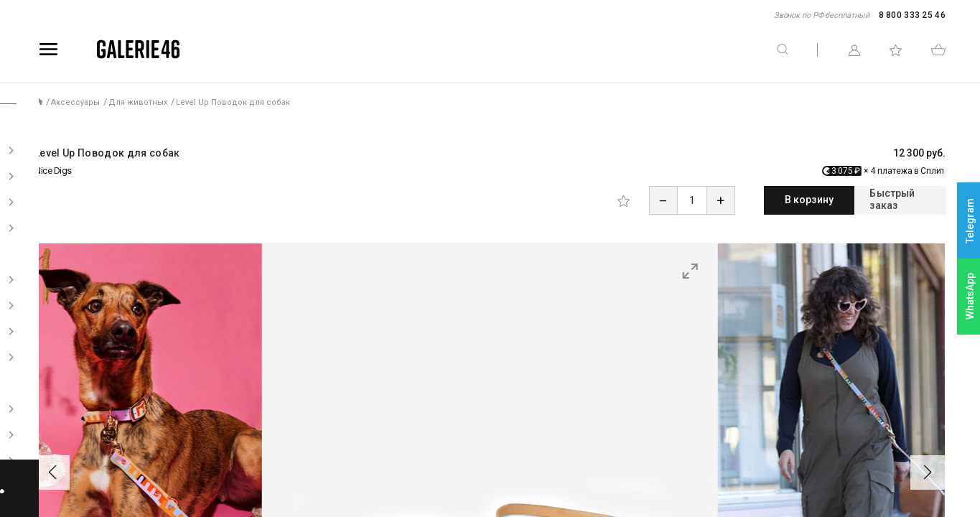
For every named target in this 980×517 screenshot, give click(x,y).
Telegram (970, 221)
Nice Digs (53, 171)
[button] (52, 470)
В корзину (750, 200)
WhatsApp (970, 296)
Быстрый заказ (881, 200)
